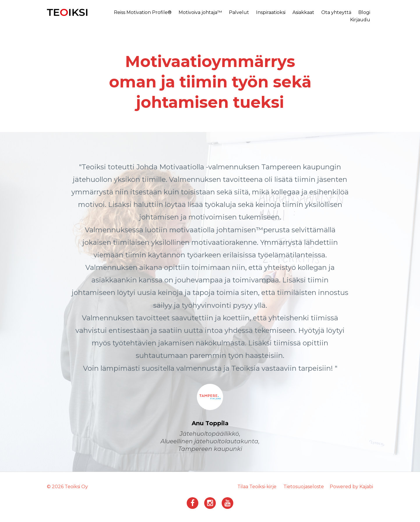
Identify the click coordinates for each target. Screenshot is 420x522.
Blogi (364, 12)
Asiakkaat (303, 12)
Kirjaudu (360, 20)
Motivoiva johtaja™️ (200, 12)
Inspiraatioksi (271, 12)
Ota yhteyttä (336, 12)
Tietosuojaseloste (304, 487)
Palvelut (239, 12)
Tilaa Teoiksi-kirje (257, 487)
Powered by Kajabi (351, 487)
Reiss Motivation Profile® (143, 12)
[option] (210, 302)
